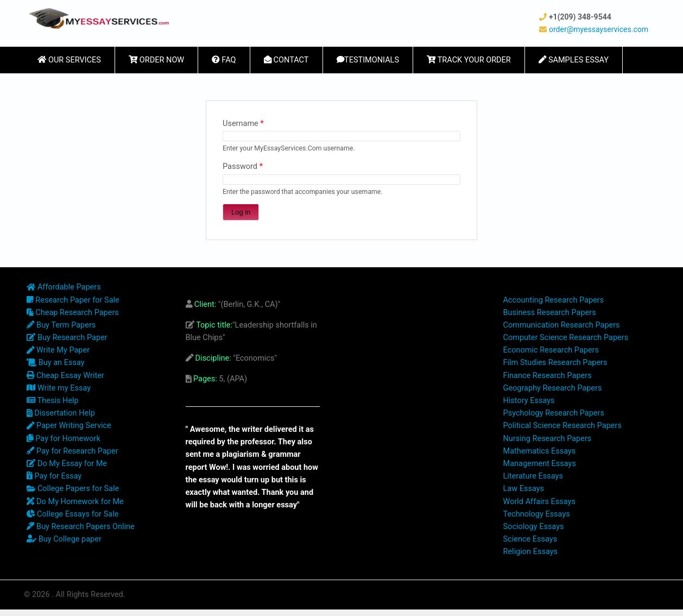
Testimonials (368, 60)
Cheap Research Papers (73, 313)
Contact (286, 60)
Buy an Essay (56, 363)
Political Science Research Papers (562, 426)
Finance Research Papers (548, 376)
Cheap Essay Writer (65, 376)
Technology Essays (537, 514)
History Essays (529, 401)
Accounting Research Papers (554, 300)
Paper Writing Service (69, 426)
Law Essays (524, 489)
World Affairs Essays (539, 502)
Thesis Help (53, 401)
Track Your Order (469, 60)
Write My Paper (58, 350)
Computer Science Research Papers (566, 338)
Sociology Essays (534, 527)
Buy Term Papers (61, 325)
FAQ (224, 60)
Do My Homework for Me (75, 502)
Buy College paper (64, 539)
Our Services (69, 60)
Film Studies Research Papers (555, 363)
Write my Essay (59, 388)
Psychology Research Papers (554, 413)
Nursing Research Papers (548, 439)
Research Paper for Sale (73, 300)
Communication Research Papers (562, 325)
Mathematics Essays (540, 451)
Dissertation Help (61, 413)
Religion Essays (531, 552)
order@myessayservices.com (599, 29)
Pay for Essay (54, 476)
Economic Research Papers (551, 350)
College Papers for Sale (73, 489)
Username (243, 124)
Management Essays (540, 464)
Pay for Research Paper (72, 451)
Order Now (156, 60)
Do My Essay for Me (67, 464)
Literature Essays (533, 476)
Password (243, 166)
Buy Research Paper (67, 338)
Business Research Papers (550, 313)
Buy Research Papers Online (81, 527)
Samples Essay (574, 60)
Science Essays (530, 539)
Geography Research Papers (553, 388)
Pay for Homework (64, 439)
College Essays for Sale (72, 514)
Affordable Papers (64, 287)
